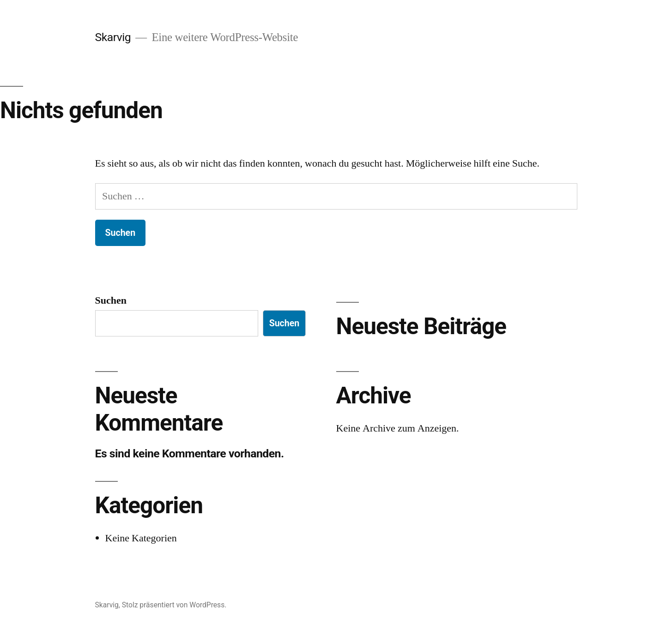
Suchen (111, 300)
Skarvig (113, 37)
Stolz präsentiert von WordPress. (174, 605)
